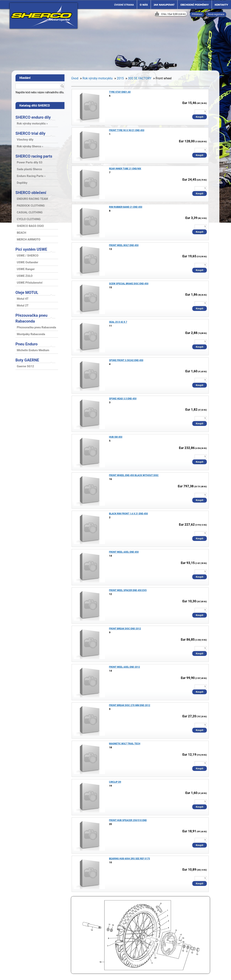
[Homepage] (124, 5)
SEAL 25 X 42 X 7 (118, 322)
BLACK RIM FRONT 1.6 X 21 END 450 (128, 514)
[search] (62, 86)
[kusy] (201, 112)
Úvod (75, 78)
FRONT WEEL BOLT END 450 (124, 245)
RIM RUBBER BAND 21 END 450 (126, 207)
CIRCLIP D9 (115, 782)
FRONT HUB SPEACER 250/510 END (128, 820)
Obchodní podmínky (195, 5)
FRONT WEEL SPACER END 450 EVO (128, 590)
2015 (120, 78)
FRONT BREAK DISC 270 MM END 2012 (130, 705)
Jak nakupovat (164, 5)
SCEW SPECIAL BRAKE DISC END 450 (129, 284)
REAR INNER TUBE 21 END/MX (125, 169)
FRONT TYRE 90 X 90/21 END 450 (127, 130)
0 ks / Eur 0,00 (173, 14)
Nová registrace (216, 14)
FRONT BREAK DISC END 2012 (125, 629)
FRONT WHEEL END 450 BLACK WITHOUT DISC (134, 475)
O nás (144, 5)
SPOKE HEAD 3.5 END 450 (123, 399)
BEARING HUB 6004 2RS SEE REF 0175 (129, 859)
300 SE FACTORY (140, 78)
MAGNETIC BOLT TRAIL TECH (125, 744)
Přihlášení (197, 14)
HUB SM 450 (116, 437)
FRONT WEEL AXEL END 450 (124, 552)
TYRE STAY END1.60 (120, 92)
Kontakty (221, 5)
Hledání (25, 78)
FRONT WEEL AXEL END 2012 (125, 667)
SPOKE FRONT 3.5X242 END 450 (126, 360)
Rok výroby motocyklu (97, 78)
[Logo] (44, 16)
